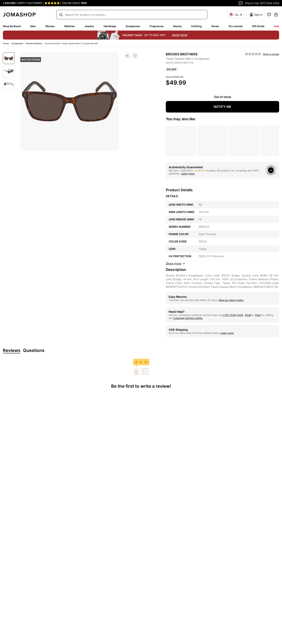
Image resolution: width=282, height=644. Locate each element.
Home (6, 43)
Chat (258, 315)
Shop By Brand (12, 26)
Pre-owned (236, 26)
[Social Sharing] (127, 56)
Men (33, 26)
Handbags (110, 26)
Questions (34, 351)
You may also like (181, 119)
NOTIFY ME (222, 107)
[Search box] (130, 15)
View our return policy (231, 300)
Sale (277, 26)
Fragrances (157, 26)
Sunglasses (133, 26)
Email (248, 315)
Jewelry (89, 26)
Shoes (215, 26)
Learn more (188, 174)
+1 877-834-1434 (233, 315)
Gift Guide (258, 26)
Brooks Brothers (34, 43)
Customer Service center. (188, 318)
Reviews (12, 351)
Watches (70, 26)
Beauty (177, 26)
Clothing (196, 26)
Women (50, 26)
